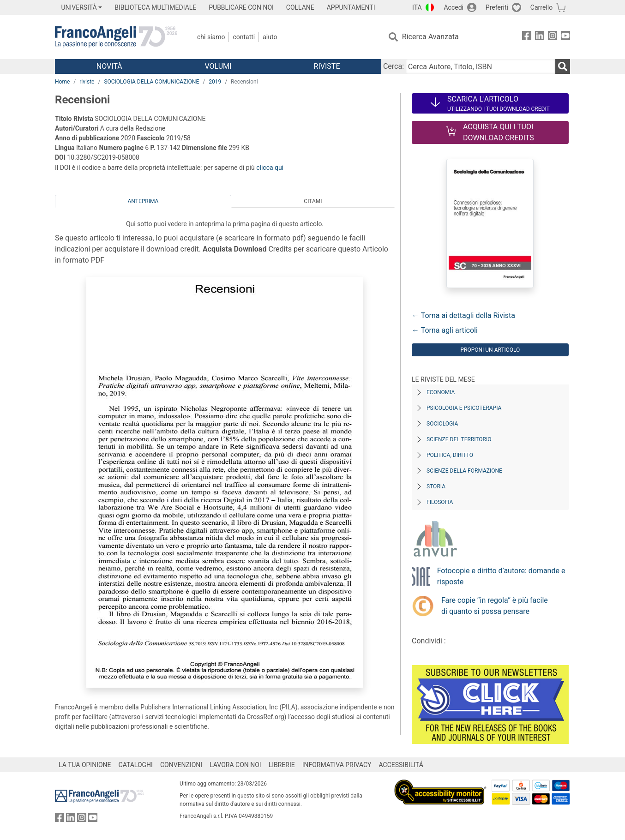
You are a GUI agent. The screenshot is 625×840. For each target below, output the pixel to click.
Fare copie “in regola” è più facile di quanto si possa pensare (495, 606)
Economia (441, 392)
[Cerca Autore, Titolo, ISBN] (481, 66)
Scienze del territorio (459, 439)
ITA (417, 7)
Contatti (244, 37)
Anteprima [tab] (143, 201)
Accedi (454, 7)
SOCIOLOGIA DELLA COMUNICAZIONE (151, 82)
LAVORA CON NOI (235, 765)
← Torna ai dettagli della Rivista (463, 315)
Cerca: (394, 66)
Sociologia (442, 424)
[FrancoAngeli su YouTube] (565, 37)
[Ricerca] (563, 66)
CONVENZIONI (181, 765)
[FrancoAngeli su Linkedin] (540, 37)
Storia (436, 486)
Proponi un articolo (490, 350)
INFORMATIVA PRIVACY (337, 765)
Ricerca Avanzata (430, 37)
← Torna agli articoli (445, 330)
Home (62, 82)
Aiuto (270, 37)
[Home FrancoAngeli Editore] (116, 37)
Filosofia (440, 502)
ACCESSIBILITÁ (401, 765)
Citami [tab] (313, 201)
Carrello (541, 7)
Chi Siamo (211, 37)
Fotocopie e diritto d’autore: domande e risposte (501, 576)
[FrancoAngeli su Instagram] (553, 37)
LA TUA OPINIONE (85, 765)
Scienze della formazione (464, 471)
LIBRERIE (282, 765)
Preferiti (497, 7)
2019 (215, 82)
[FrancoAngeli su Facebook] (527, 37)
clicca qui (270, 168)
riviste (87, 82)
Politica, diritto (450, 455)
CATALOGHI (136, 765)
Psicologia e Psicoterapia (464, 408)
